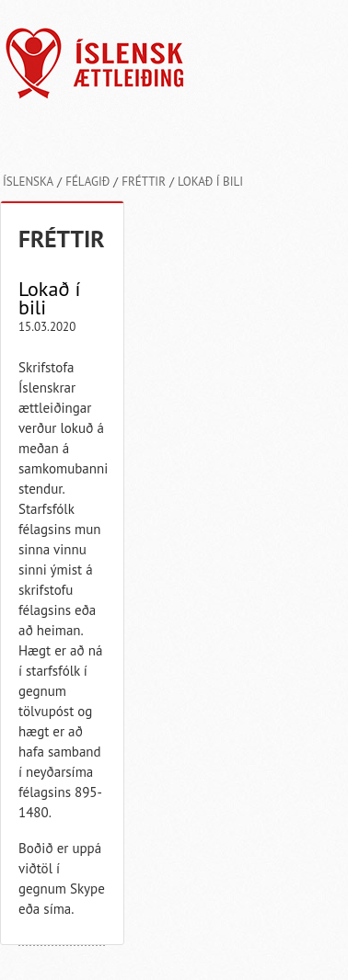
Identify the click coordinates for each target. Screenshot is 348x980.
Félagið (87, 182)
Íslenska (28, 182)
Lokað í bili (210, 182)
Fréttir (144, 182)
